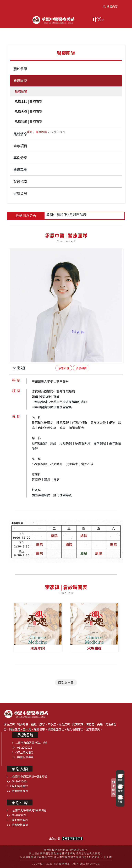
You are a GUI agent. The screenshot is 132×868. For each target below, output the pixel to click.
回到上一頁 (66, 682)
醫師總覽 (20, 91)
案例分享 (20, 158)
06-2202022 (22, 747)
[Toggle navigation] (97, 19)
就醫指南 (20, 181)
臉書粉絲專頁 (23, 757)
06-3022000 (17, 781)
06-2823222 (17, 815)
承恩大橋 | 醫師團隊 (28, 111)
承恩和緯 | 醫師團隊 (28, 121)
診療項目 (20, 146)
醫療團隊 (41, 132)
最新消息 (20, 134)
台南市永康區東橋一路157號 (27, 776)
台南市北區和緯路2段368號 (26, 810)
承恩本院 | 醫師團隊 (28, 101)
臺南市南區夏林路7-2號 (30, 743)
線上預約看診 (23, 752)
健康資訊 (20, 193)
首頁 (29, 132)
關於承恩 (20, 69)
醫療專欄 (20, 170)
